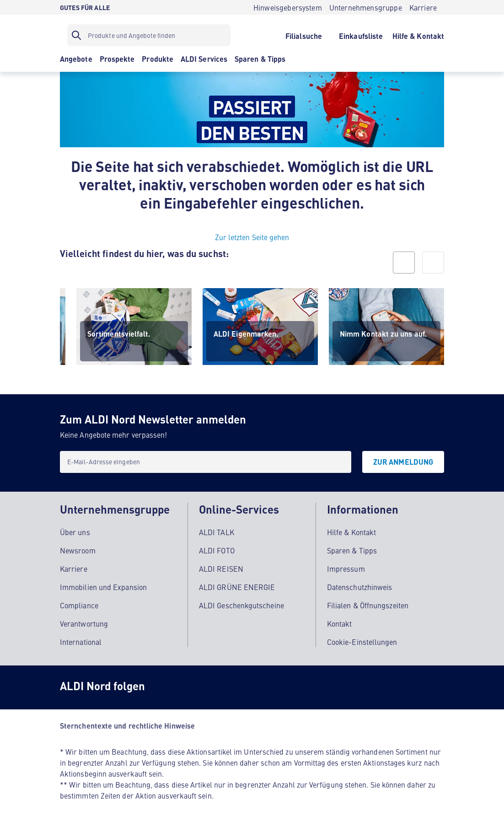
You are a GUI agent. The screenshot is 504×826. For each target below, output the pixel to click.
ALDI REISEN (221, 568)
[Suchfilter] (149, 35)
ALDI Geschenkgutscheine (241, 605)
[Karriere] (423, 7)
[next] (433, 263)
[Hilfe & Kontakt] (418, 35)
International (81, 641)
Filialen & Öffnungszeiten (368, 605)
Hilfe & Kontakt (351, 531)
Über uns (75, 531)
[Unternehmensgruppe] (366, 7)
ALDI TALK (217, 531)
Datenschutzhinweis (359, 586)
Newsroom (78, 550)
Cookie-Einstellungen (362, 641)
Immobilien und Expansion (103, 586)
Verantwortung (84, 623)
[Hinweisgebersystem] (288, 7)
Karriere (74, 568)
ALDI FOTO (217, 550)
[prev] (404, 263)
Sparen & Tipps (352, 550)
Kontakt (340, 623)
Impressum (346, 568)
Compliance (79, 605)
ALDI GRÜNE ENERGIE (237, 586)
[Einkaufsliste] (361, 35)
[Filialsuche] (303, 35)
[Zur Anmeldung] (403, 462)
